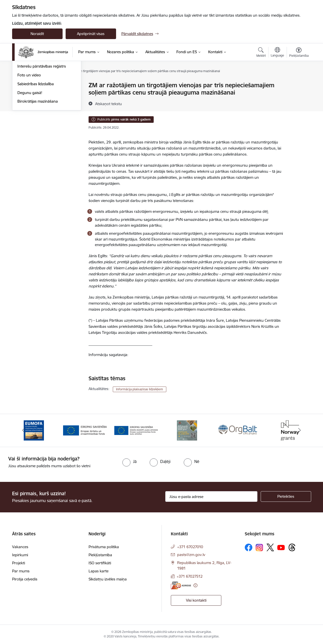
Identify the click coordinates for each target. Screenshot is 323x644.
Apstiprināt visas (91, 34)
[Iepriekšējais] (24, 430)
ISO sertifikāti (100, 563)
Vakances (20, 547)
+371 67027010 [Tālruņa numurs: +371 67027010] (190, 547)
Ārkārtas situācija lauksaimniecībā (46, 103)
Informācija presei (33, 112)
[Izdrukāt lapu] (299, 83)
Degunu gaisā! (30, 147)
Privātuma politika (104, 547)
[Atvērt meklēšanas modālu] (261, 53)
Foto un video (29, 129)
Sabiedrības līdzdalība (36, 138)
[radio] (129, 461)
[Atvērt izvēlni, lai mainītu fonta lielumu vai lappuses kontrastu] (299, 53)
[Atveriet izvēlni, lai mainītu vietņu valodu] (277, 53)
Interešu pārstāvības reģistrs (42, 121)
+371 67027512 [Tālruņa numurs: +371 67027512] (190, 576)
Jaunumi (25, 94)
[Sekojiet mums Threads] (292, 547)
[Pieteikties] (286, 496)
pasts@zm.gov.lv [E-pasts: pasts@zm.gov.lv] (191, 555)
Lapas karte (99, 571)
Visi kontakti (196, 600)
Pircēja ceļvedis (25, 579)
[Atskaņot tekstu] (109, 104)
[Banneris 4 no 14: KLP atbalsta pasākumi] (187, 430)
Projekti (19, 563)
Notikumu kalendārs (35, 86)
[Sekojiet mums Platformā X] (270, 547)
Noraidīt (37, 34)
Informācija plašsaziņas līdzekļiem (140, 389)
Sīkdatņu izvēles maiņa (108, 579)
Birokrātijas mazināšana (38, 156)
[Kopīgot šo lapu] (299, 96)
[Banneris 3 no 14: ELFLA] (136, 430)
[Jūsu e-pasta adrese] (211, 496)
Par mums (21, 571)
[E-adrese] (181, 585)
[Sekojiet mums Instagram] (259, 548)
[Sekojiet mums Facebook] (249, 547)
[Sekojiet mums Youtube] (281, 547)
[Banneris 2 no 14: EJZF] (85, 430)
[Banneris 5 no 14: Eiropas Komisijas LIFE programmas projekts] (238, 430)
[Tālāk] (300, 430)
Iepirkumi (20, 555)
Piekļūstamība (100, 555)
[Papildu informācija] (195, 585)
